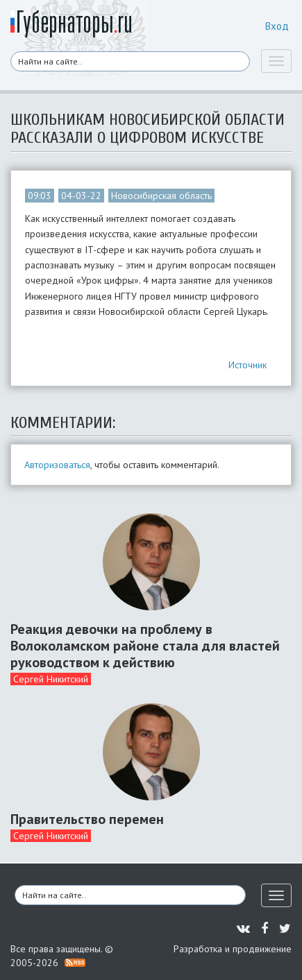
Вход (277, 26)
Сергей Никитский (51, 679)
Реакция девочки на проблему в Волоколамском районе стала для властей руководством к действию (145, 646)
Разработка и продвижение (233, 949)
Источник (248, 365)
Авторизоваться (57, 465)
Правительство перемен (87, 819)
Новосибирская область (161, 196)
